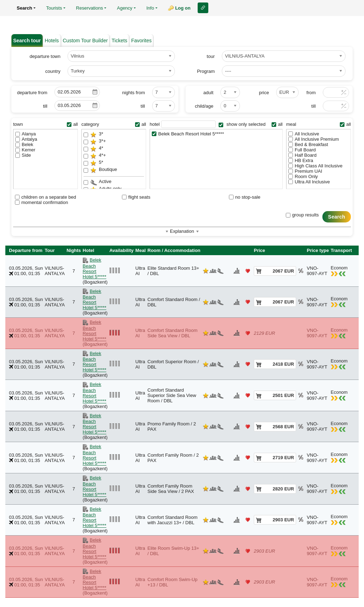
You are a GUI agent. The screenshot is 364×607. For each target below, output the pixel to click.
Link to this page (203, 8)
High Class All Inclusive (315, 166)
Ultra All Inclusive (309, 182)
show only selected (242, 124)
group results (302, 215)
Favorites (141, 41)
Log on (183, 8)
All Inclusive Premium (314, 139)
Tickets (119, 41)
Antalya (26, 139)
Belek (24, 144)
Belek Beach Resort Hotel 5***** (188, 134)
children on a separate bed (45, 197)
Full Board (302, 150)
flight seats (136, 197)
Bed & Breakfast (308, 144)
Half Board (302, 155)
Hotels (52, 41)
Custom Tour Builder (85, 41)
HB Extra (301, 160)
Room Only (303, 176)
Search (337, 217)
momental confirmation (42, 202)
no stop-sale (245, 197)
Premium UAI (305, 171)
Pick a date (95, 92)
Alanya (26, 134)
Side (23, 155)
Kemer (25, 150)
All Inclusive (304, 134)
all (72, 124)
